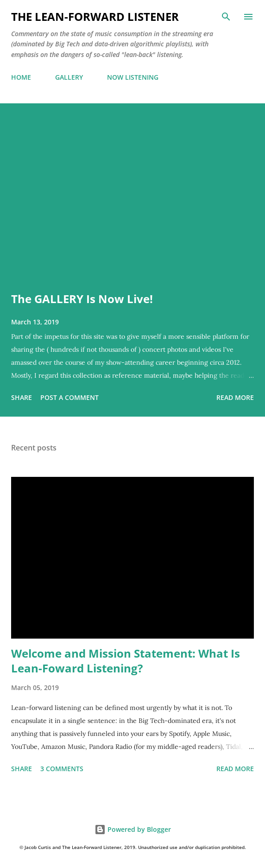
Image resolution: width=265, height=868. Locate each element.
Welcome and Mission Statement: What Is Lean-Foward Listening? (126, 661)
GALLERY (69, 77)
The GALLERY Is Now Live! (82, 299)
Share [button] (22, 397)
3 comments (62, 769)
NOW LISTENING (133, 77)
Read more (235, 397)
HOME (21, 77)
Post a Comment (69, 397)
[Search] (226, 17)
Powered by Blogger (133, 829)
